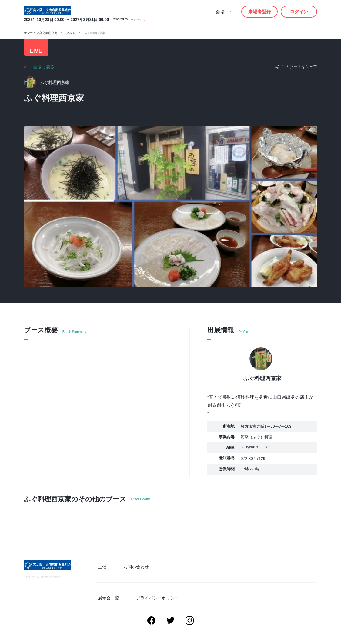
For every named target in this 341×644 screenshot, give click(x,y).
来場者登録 (260, 12)
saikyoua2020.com (257, 454)
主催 (113, 572)
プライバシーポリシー (163, 600)
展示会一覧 (119, 600)
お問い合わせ (142, 572)
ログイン (299, 12)
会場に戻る (44, 73)
